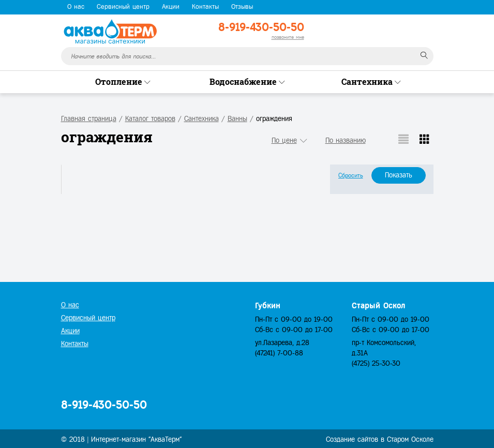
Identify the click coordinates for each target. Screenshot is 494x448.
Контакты (205, 7)
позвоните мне (288, 37)
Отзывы (242, 7)
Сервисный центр (123, 7)
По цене (284, 140)
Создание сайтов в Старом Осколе (380, 439)
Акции (171, 7)
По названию (346, 140)
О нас (76, 7)
